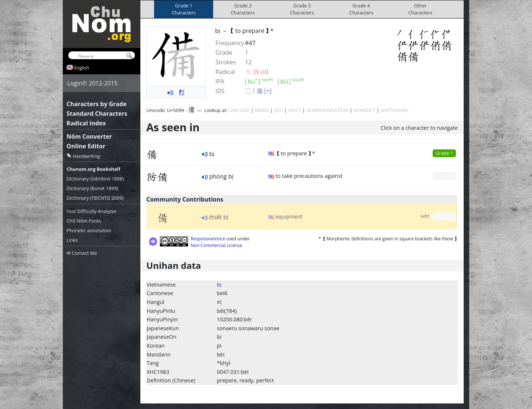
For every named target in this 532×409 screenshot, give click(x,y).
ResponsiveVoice (208, 239)
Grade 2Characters (243, 9)
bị (219, 285)
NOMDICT (364, 110)
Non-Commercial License (216, 245)
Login (75, 83)
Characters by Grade (97, 104)
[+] (268, 91)
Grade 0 (444, 176)
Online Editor (86, 146)
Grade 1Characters (184, 9)
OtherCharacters (421, 9)
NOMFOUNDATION (327, 110)
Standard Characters (97, 114)
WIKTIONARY (395, 110)
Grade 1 (444, 153)
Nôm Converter (89, 136)
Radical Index (86, 123)
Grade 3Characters (302, 9)
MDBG (262, 110)
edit (425, 216)
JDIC (279, 110)
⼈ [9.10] (257, 72)
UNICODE (239, 110)
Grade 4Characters (361, 9)
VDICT (295, 110)
